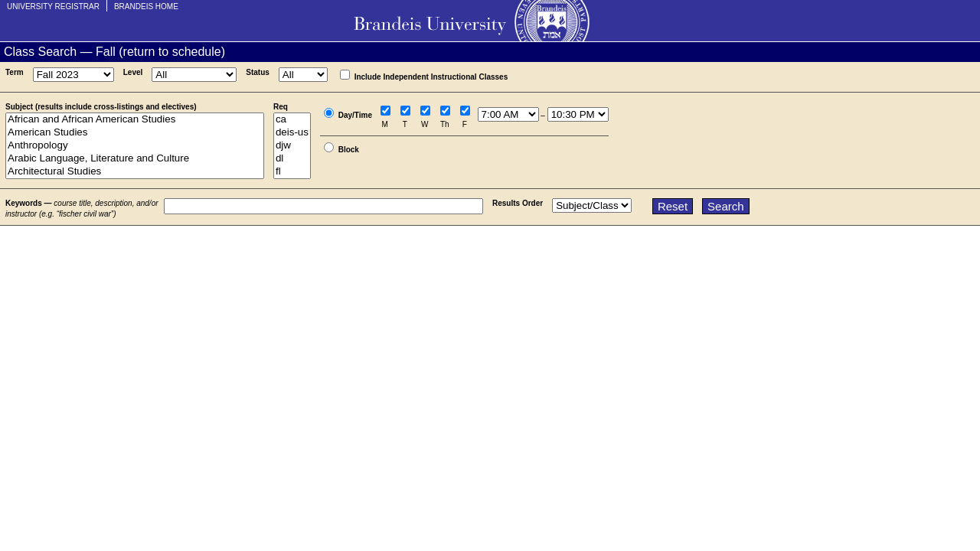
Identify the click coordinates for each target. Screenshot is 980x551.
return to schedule (172, 52)
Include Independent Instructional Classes (431, 77)
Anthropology (135, 146)
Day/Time (355, 115)
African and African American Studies (135, 120)
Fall (106, 52)
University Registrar (53, 7)
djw (292, 146)
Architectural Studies (135, 172)
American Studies (135, 133)
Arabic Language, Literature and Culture (135, 159)
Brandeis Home (146, 7)
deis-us (292, 133)
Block (349, 150)
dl (292, 159)
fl (292, 172)
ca (292, 120)
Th (445, 124)
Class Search (40, 52)
